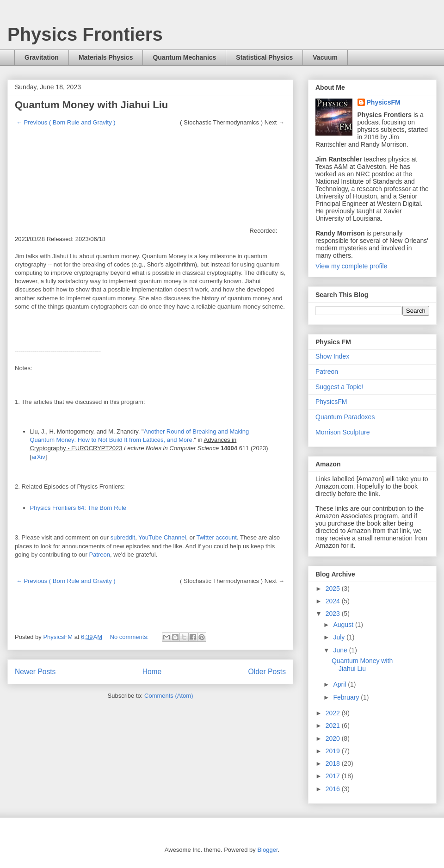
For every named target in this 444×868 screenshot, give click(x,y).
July (340, 637)
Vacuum (325, 57)
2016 (334, 789)
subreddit (123, 537)
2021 (334, 725)
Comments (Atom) (169, 696)
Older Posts (267, 672)
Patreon (99, 555)
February (347, 697)
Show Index (332, 356)
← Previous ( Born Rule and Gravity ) (66, 122)
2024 (334, 601)
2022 (334, 713)
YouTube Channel (162, 537)
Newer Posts (35, 672)
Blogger (267, 850)
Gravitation (42, 57)
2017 (334, 776)
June (341, 650)
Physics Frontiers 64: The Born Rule (78, 508)
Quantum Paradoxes (345, 417)
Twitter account (216, 537)
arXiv (38, 457)
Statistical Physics (264, 57)
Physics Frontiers (85, 34)
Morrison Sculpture (343, 432)
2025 (334, 589)
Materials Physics (106, 57)
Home (152, 672)
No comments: (130, 637)
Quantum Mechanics (184, 57)
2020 (334, 738)
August (344, 625)
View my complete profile (351, 266)
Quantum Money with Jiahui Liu (91, 105)
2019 (334, 751)
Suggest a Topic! (339, 387)
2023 (334, 614)
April (340, 684)
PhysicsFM (384, 102)
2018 (334, 763)
